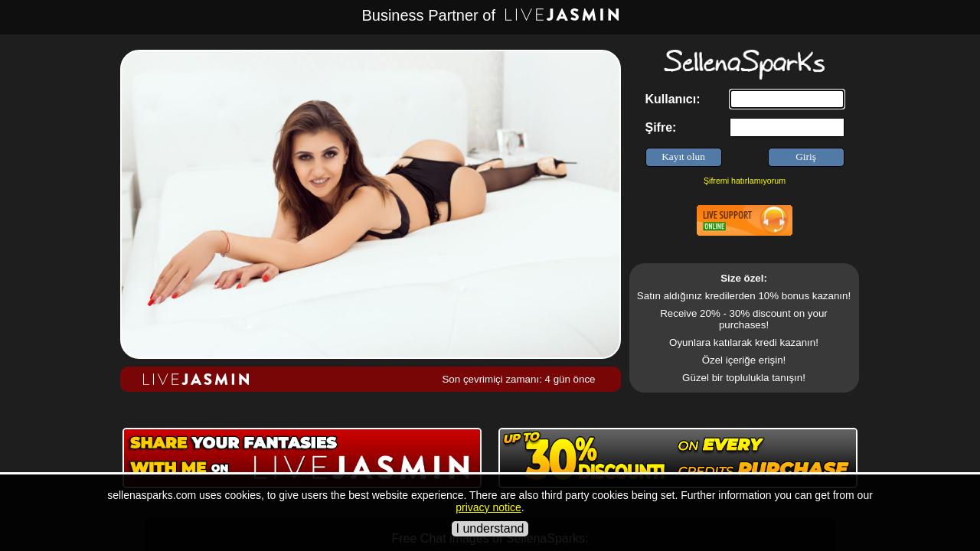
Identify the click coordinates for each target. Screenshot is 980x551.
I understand (490, 528)
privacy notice (488, 507)
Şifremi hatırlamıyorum (745, 181)
